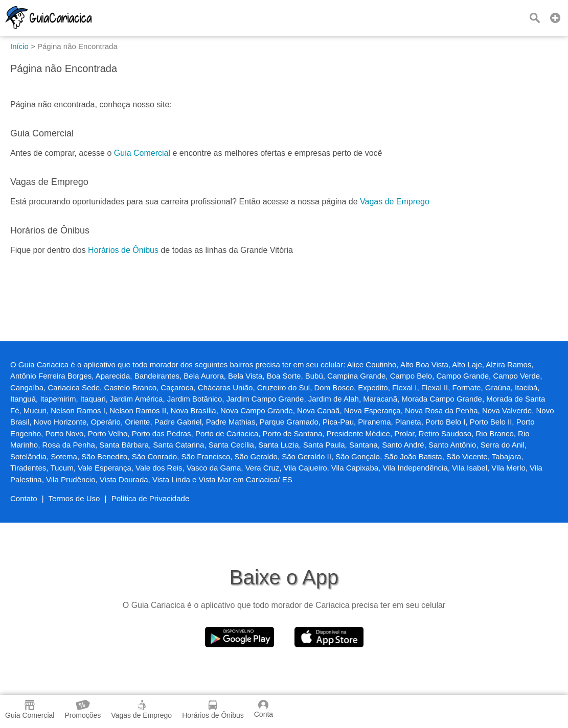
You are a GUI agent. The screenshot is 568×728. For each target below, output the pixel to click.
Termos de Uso (74, 498)
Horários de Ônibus (123, 250)
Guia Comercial (142, 153)
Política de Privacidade (151, 498)
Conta (264, 709)
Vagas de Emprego (395, 202)
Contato (24, 498)
